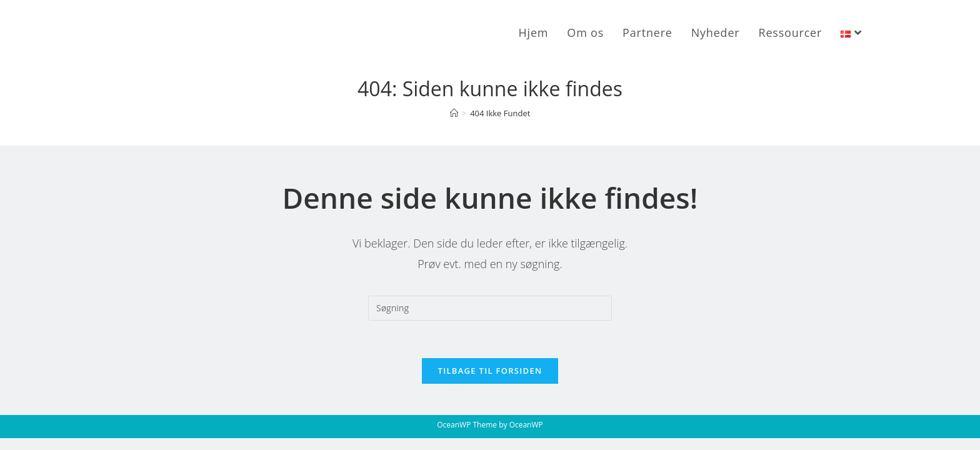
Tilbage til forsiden (490, 371)
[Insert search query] (490, 308)
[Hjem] (454, 113)
